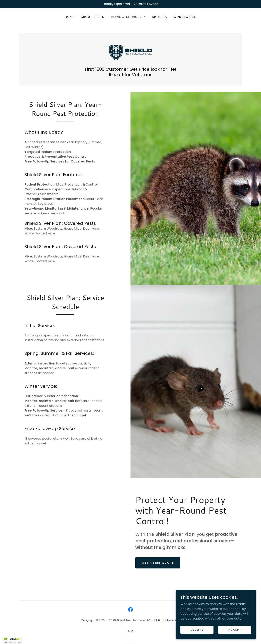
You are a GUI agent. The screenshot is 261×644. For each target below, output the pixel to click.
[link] (130, 52)
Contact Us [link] (185, 17)
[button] (128, 17)
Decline (197, 629)
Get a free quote (158, 572)
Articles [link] (160, 17)
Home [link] (70, 17)
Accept (235, 629)
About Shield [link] (93, 17)
